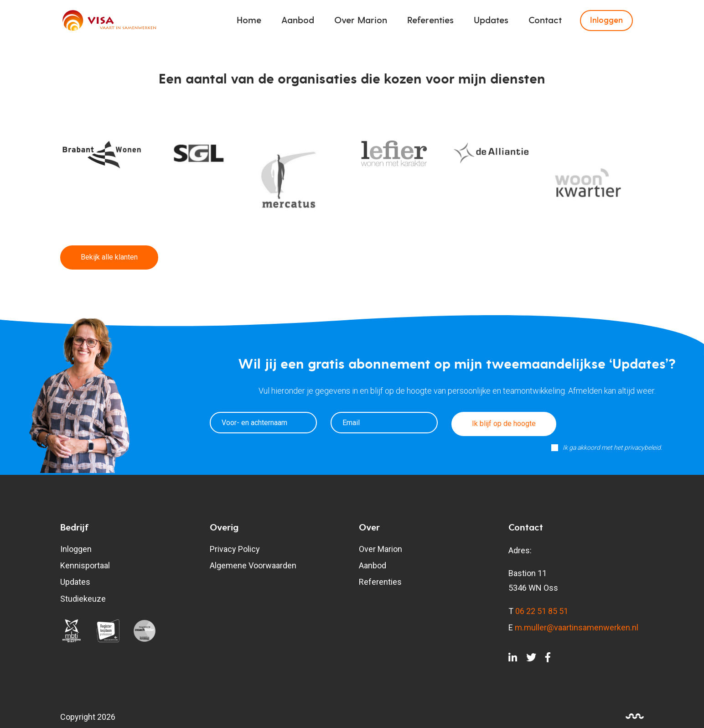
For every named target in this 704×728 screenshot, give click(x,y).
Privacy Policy (235, 549)
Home (249, 21)
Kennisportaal (85, 565)
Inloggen (606, 20)
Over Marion (361, 21)
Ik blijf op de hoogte (504, 424)
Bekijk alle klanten (109, 257)
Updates (491, 21)
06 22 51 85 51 (542, 611)
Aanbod (298, 21)
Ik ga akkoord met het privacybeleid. (612, 447)
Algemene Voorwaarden (253, 565)
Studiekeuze (83, 599)
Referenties (430, 21)
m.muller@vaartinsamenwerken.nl (577, 627)
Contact (545, 21)
